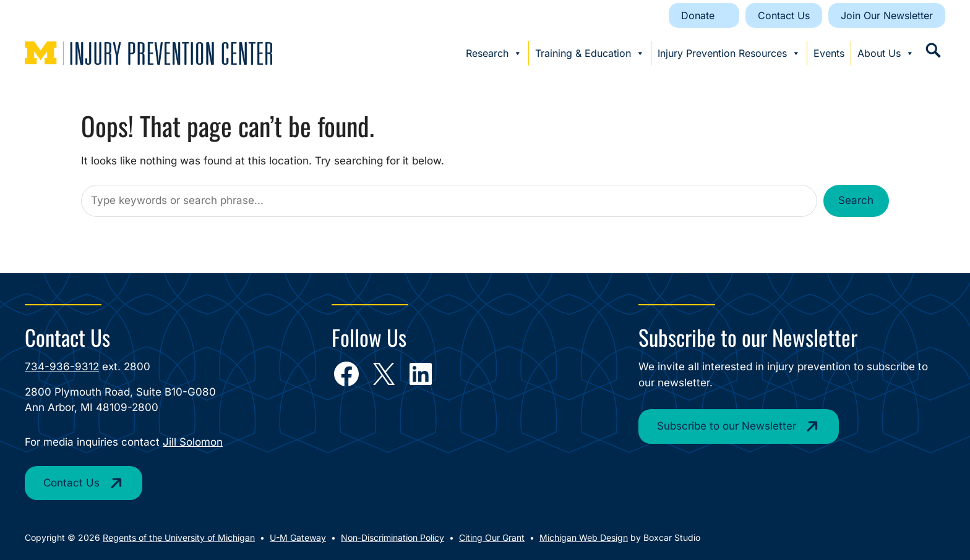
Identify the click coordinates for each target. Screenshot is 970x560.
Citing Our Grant (492, 537)
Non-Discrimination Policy (393, 537)
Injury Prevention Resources (729, 53)
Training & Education (590, 53)
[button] (933, 51)
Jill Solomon (193, 442)
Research (494, 53)
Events (829, 53)
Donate (698, 15)
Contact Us (784, 15)
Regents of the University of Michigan (179, 537)
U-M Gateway (298, 537)
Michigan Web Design (584, 537)
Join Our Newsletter (887, 15)
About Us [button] (886, 53)
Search (856, 200)
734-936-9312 (62, 367)
